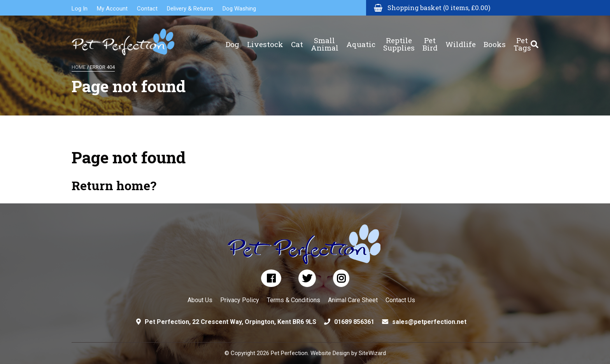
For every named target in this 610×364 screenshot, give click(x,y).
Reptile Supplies (399, 39)
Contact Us (400, 300)
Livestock (265, 39)
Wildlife (461, 39)
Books (495, 39)
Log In (80, 9)
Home (79, 67)
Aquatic (361, 39)
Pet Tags (522, 39)
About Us (200, 300)
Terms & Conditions (294, 300)
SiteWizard (372, 353)
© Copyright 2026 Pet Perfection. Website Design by (292, 353)
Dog (232, 39)
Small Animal (325, 39)
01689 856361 (354, 322)
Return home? (114, 185)
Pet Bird (430, 39)
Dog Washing (239, 9)
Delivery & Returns (190, 9)
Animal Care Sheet (353, 300)
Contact (147, 9)
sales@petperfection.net (429, 322)
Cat (297, 39)
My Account (112, 9)
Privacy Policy (240, 300)
